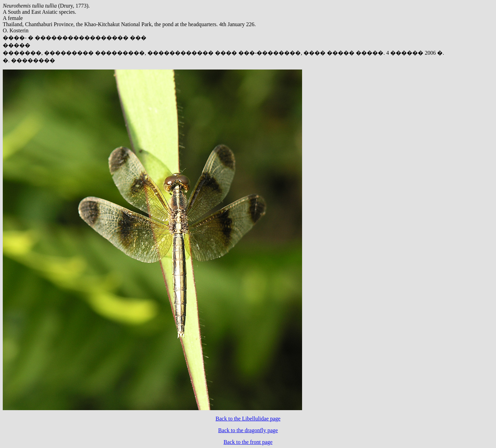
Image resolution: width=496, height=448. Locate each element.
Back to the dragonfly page (248, 430)
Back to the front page (248, 442)
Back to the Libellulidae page (248, 419)
